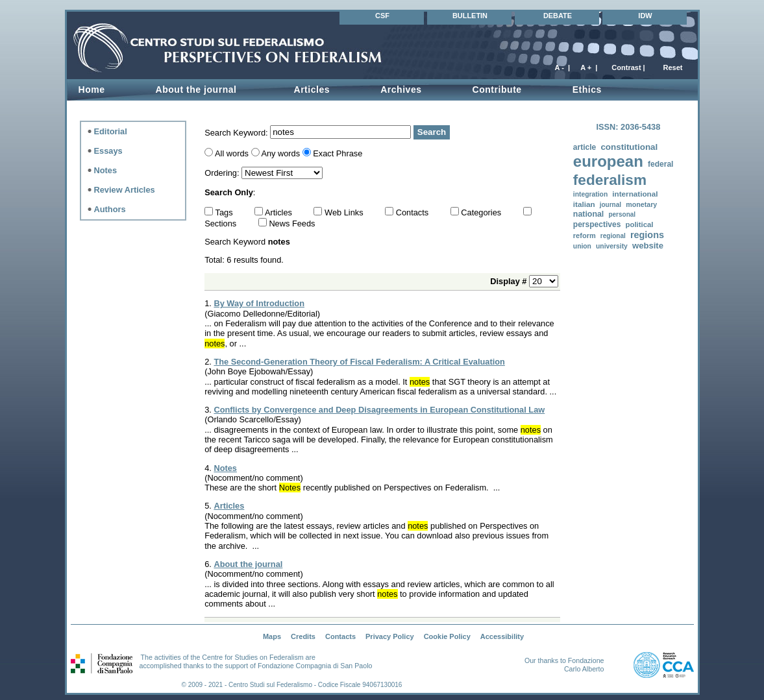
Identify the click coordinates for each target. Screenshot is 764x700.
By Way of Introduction (259, 303)
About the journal (248, 564)
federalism (610, 180)
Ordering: (223, 173)
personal (622, 214)
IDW (645, 16)
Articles (312, 90)
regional (613, 236)
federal (660, 164)
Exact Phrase (338, 153)
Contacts (413, 212)
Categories (482, 212)
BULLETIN (470, 16)
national (588, 214)
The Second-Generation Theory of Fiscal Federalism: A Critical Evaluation (359, 362)
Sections (222, 223)
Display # (510, 281)
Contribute (497, 90)
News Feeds (292, 223)
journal (610, 205)
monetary (641, 204)
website (648, 246)
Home (92, 90)
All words (232, 153)
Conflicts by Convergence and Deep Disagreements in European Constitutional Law (379, 410)
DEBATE (558, 16)
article (585, 147)
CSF (382, 16)
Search (432, 132)
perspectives (597, 224)
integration (590, 194)
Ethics (587, 90)
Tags (226, 212)
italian (584, 204)
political (640, 224)
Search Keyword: (237, 132)
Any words (280, 153)
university (612, 246)
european (608, 161)
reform (585, 235)
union (582, 246)
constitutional (629, 147)
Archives (401, 90)
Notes (225, 468)
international (635, 194)
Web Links (345, 212)
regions (647, 235)
